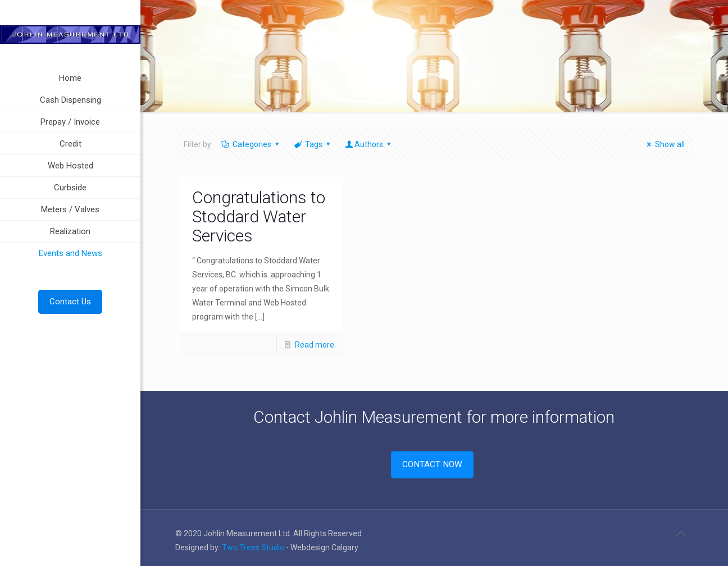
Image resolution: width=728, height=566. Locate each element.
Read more (315, 345)
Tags (313, 144)
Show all (664, 144)
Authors (369, 144)
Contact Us (70, 302)
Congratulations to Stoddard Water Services (259, 216)
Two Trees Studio (253, 547)
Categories (251, 144)
